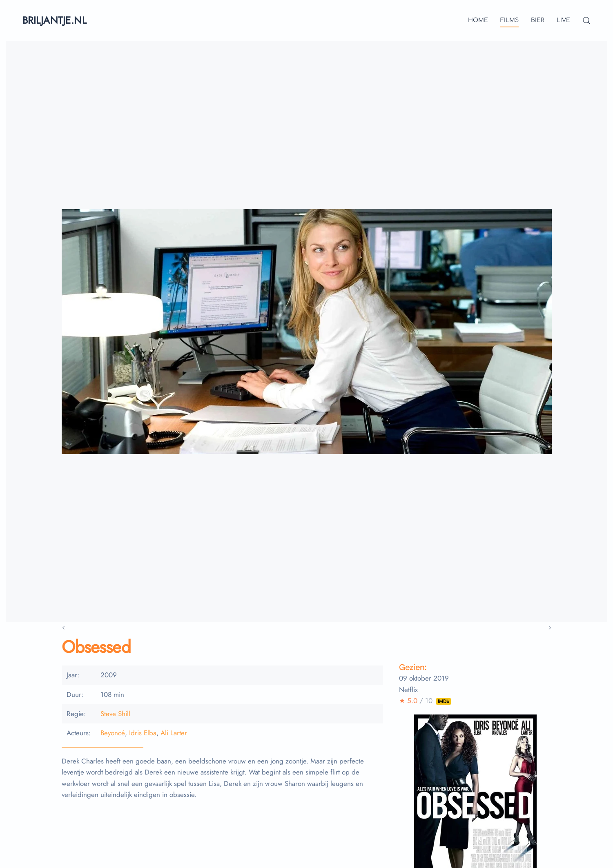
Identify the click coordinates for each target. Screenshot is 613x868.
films (509, 20)
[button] (586, 20)
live (563, 20)
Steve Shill (115, 714)
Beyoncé (113, 733)
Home (478, 20)
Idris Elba (143, 733)
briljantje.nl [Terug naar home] (55, 20)
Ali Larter (174, 733)
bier (538, 20)
